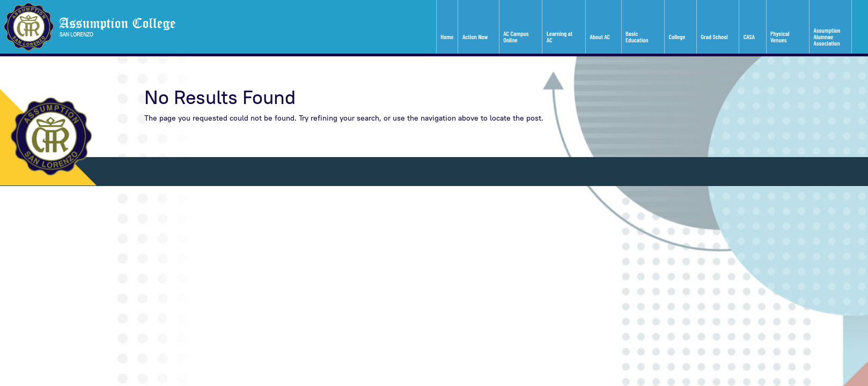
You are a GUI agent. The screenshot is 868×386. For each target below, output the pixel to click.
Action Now (475, 36)
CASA (749, 36)
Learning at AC (560, 36)
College (677, 36)
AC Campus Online (516, 36)
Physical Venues (780, 36)
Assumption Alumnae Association (827, 36)
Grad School (714, 36)
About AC (600, 36)
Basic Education (637, 36)
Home (447, 36)
